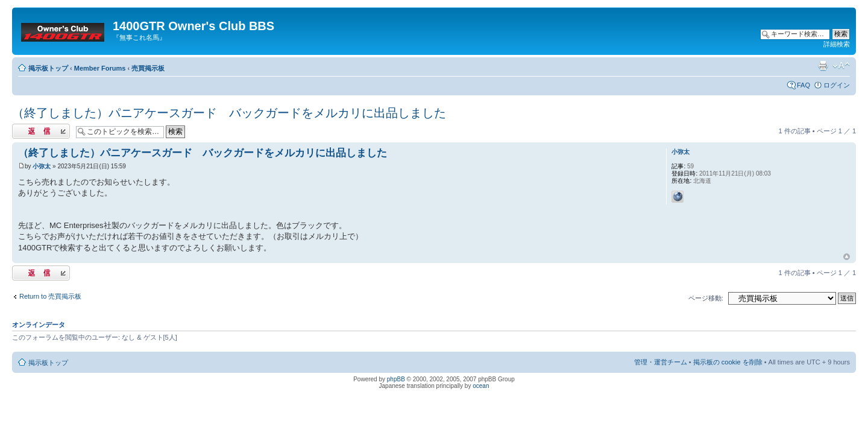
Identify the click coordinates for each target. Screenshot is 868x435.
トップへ (847, 257)
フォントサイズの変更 (841, 66)
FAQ (804, 85)
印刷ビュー (823, 66)
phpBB (396, 379)
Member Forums (100, 68)
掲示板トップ (48, 68)
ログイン (837, 85)
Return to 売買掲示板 (50, 296)
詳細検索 (837, 44)
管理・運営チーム (661, 362)
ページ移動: (706, 298)
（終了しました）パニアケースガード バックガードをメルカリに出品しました (229, 113)
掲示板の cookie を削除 (728, 362)
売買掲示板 (148, 68)
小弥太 (42, 166)
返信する (41, 131)
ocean (481, 386)
